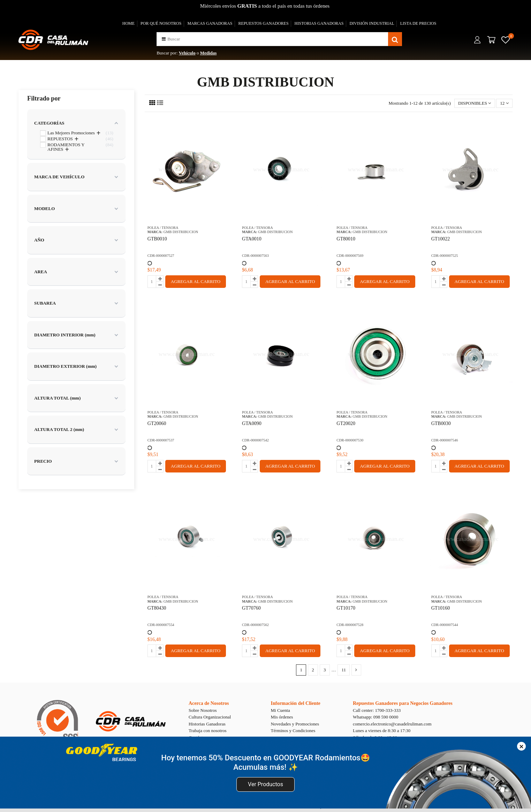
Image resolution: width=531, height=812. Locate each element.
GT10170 (346, 608)
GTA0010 (252, 239)
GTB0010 (157, 239)
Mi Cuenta (280, 710)
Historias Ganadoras (207, 724)
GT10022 (441, 239)
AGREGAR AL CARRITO (196, 281)
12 (504, 103)
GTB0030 (441, 423)
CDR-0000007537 (161, 440)
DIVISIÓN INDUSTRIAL (372, 23)
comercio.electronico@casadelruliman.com (392, 724)
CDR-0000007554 (161, 625)
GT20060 (157, 423)
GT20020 (346, 423)
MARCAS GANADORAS (210, 23)
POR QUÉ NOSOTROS (161, 23)
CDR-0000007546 (445, 440)
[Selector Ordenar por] (475, 103)
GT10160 (441, 608)
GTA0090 (252, 423)
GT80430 (157, 608)
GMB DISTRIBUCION (181, 232)
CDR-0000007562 (255, 625)
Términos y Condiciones (293, 731)
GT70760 (251, 608)
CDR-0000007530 (350, 440)
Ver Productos (265, 784)
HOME (128, 23)
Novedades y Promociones (295, 724)
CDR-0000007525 (445, 256)
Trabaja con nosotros (208, 731)
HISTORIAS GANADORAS (319, 23)
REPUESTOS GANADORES (263, 23)
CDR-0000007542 (255, 440)
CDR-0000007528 (350, 625)
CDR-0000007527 (161, 256)
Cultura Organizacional (210, 717)
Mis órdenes (282, 717)
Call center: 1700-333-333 (377, 710)
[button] (164, 39)
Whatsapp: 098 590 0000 (376, 717)
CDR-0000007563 (255, 256)
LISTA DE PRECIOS (418, 23)
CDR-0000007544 (445, 625)
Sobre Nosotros (203, 710)
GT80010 (346, 239)
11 (344, 670)
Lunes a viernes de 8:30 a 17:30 (382, 731)
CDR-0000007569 (350, 256)
